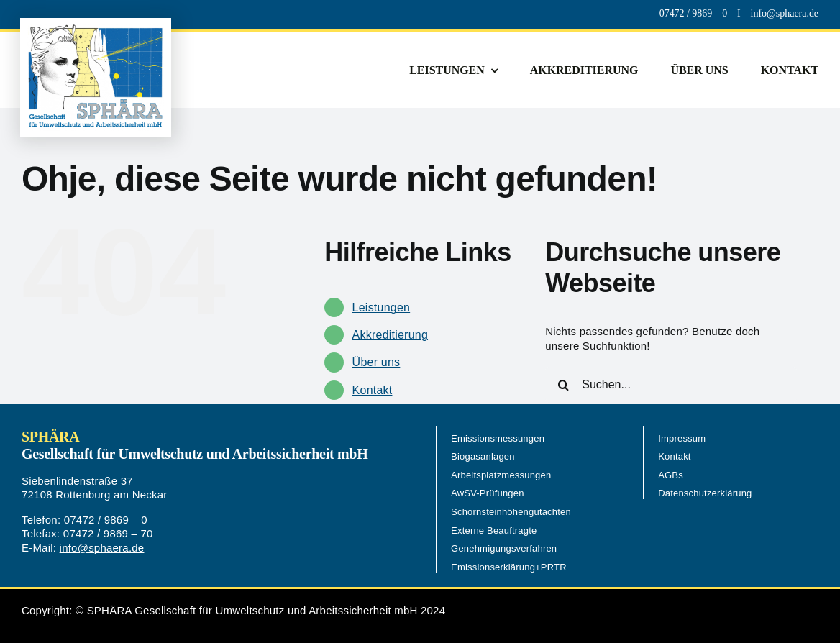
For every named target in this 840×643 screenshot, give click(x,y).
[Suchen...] (671, 385)
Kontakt (373, 390)
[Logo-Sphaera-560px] (96, 29)
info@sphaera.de (102, 548)
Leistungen (382, 307)
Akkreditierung (390, 335)
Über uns (376, 362)
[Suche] (563, 385)
